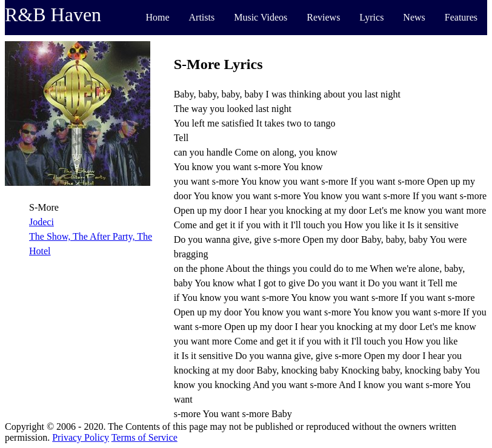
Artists (202, 17)
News (414, 17)
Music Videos (261, 17)
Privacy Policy (81, 437)
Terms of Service (145, 437)
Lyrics (371, 17)
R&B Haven (53, 15)
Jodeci (42, 222)
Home (157, 17)
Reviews (323, 17)
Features (461, 17)
